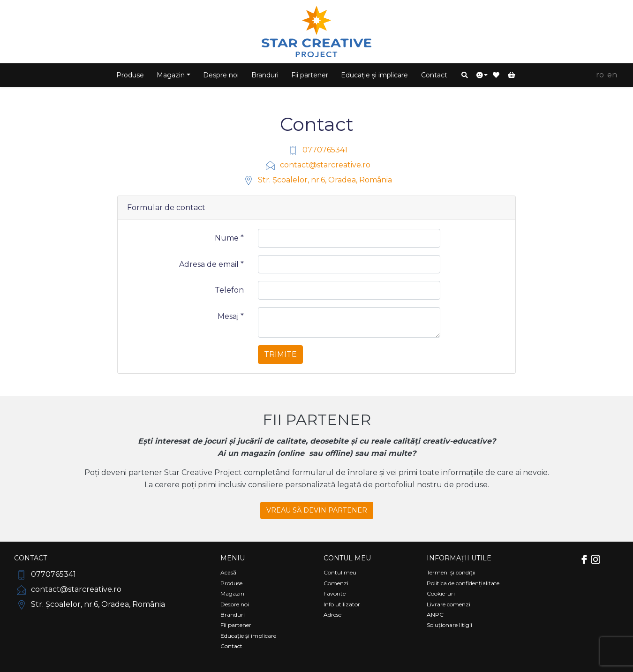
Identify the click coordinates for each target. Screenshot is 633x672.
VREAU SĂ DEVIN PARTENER (317, 510)
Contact (434, 75)
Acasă (228, 572)
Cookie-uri (441, 593)
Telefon (229, 290)
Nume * (229, 238)
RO (600, 75)
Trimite (280, 354)
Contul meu (340, 572)
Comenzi (336, 583)
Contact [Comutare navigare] (30, 558)
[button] (465, 75)
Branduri (265, 75)
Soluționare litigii (449, 625)
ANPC (435, 615)
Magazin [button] (171, 75)
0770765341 (316, 150)
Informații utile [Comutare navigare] (459, 558)
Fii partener (310, 75)
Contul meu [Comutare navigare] (347, 558)
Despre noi (221, 75)
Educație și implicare (374, 75)
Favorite (335, 593)
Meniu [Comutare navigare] (233, 558)
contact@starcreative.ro (317, 165)
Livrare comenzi (448, 604)
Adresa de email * (211, 264)
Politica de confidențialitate (463, 583)
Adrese (332, 615)
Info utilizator (342, 604)
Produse (130, 75)
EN (612, 75)
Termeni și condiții (451, 572)
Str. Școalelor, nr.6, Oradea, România (316, 180)
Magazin (232, 593)
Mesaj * (231, 316)
